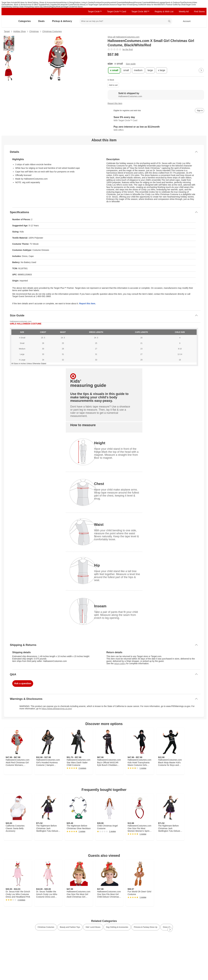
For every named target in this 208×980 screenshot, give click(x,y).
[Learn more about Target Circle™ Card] (156, 119)
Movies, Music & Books (17, 5)
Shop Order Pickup (22, 7)
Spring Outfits (138, 5)
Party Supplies (51, 5)
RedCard (60, 7)
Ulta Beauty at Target (85, 5)
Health (149, 3)
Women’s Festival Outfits (168, 5)
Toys (182, 3)
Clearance (113, 5)
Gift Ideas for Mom (24, 3)
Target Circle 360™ (140, 12)
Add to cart (113, 85)
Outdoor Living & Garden (84, 3)
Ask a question (23, 683)
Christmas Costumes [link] (46, 927)
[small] (126, 70)
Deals (106, 5)
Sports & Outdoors (173, 3)
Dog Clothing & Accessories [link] (117, 927)
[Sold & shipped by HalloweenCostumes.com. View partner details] (156, 95)
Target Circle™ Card (117, 12)
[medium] (138, 70)
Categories (26, 21)
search (169, 22)
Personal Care (140, 3)
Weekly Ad (10, 7)
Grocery (104, 3)
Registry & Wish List (164, 12)
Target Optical (99, 5)
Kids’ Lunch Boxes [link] (93, 927)
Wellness (155, 3)
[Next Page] (201, 70)
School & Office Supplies (36, 5)
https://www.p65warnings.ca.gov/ (57, 709)
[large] (150, 70)
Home (59, 3)
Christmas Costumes (52, 31)
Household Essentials (116, 3)
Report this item (115, 103)
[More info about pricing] (176, 55)
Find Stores (78, 7)
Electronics (188, 3)
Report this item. (87, 304)
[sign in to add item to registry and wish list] (199, 111)
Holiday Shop (19, 31)
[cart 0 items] (200, 21)
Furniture (98, 3)
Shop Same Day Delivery (40, 7)
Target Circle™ (95, 12)
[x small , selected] (114, 70)
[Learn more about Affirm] (156, 128)
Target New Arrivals (9, 3)
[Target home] (8, 21)
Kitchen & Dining (68, 3)
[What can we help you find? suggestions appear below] (126, 21)
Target (7, 31)
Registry (53, 7)
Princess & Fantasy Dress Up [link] (146, 927)
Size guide (131, 64)
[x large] (162, 70)
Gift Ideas (61, 5)
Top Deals (182, 5)
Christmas (34, 31)
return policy (120, 663)
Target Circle (69, 7)
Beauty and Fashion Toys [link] (70, 927)
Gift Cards (69, 5)
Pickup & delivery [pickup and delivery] (63, 21)
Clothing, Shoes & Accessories (44, 3)
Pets (75, 5)
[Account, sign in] (185, 21)
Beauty (132, 3)
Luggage (162, 3)
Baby (127, 3)
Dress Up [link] (167, 927)
